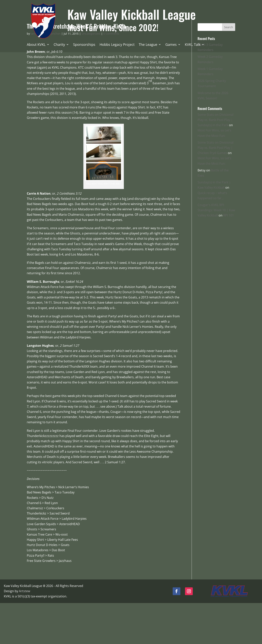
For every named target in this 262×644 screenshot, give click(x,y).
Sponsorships (84, 45)
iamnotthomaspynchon (46, 75)
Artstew (25, 632)
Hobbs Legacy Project (117, 45)
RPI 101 (229, 256)
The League (148, 45)
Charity (59, 45)
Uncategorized (91, 75)
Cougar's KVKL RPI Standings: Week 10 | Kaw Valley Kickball (216, 251)
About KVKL (36, 45)
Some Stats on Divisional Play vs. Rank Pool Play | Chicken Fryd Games (216, 189)
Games (171, 45)
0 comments (111, 75)
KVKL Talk (193, 45)
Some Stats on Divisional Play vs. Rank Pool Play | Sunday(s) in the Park (216, 161)
